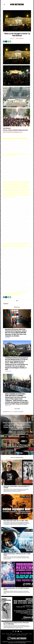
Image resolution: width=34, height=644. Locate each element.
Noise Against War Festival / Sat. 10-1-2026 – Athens (16, 521)
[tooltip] (4, 41)
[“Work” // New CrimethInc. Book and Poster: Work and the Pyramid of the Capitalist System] (17, 445)
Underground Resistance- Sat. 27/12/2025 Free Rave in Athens (16, 589)
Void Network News (20, 39)
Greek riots (6, 304)
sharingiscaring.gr (22, 643)
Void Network (5, 642)
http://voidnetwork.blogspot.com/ (13, 132)
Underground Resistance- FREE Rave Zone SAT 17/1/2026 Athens (17, 554)
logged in (11, 412)
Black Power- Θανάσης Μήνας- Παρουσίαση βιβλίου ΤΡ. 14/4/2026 (17, 487)
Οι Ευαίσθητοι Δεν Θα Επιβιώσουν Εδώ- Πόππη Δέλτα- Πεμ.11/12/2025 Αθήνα (16, 623)
